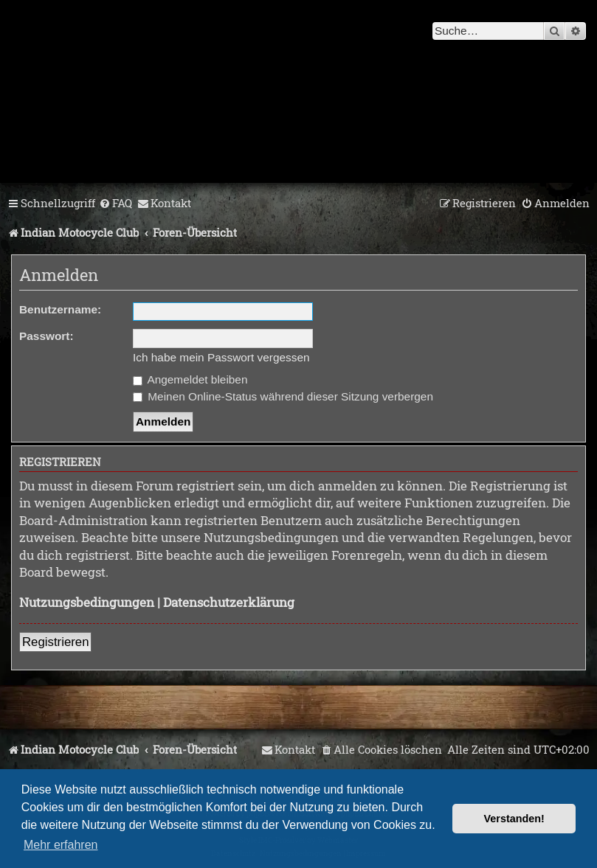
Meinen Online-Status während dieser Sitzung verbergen (283, 396)
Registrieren (55, 642)
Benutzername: (60, 309)
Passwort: (46, 336)
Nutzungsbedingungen (87, 602)
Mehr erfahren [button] (61, 845)
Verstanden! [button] (514, 819)
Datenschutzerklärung (229, 602)
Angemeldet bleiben (190, 379)
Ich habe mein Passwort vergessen (221, 357)
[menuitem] (115, 204)
